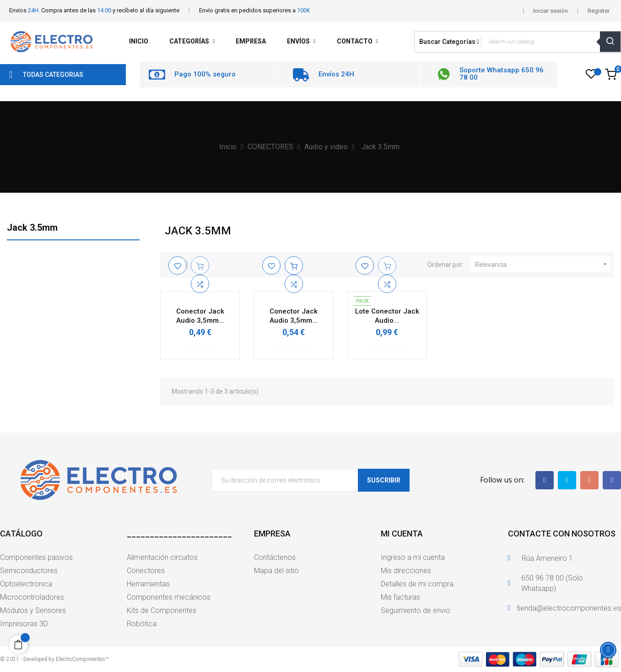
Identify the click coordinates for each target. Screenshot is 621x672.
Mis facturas (400, 597)
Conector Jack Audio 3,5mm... (200, 316)
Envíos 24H (336, 74)
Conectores (146, 571)
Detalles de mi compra (417, 584)
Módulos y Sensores (33, 610)
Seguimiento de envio (416, 610)
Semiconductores (29, 571)
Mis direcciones (406, 571)
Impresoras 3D (24, 624)
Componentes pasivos (36, 557)
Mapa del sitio (276, 571)
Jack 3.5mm (32, 228)
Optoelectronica (26, 584)
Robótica (142, 624)
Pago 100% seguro (205, 74)
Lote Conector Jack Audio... (387, 316)
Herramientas (148, 584)
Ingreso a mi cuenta (413, 557)
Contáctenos (275, 557)
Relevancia (542, 265)
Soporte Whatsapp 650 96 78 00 (502, 74)
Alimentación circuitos (162, 557)
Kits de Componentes (162, 610)
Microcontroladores (32, 597)
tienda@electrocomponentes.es (569, 608)
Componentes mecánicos (169, 597)
